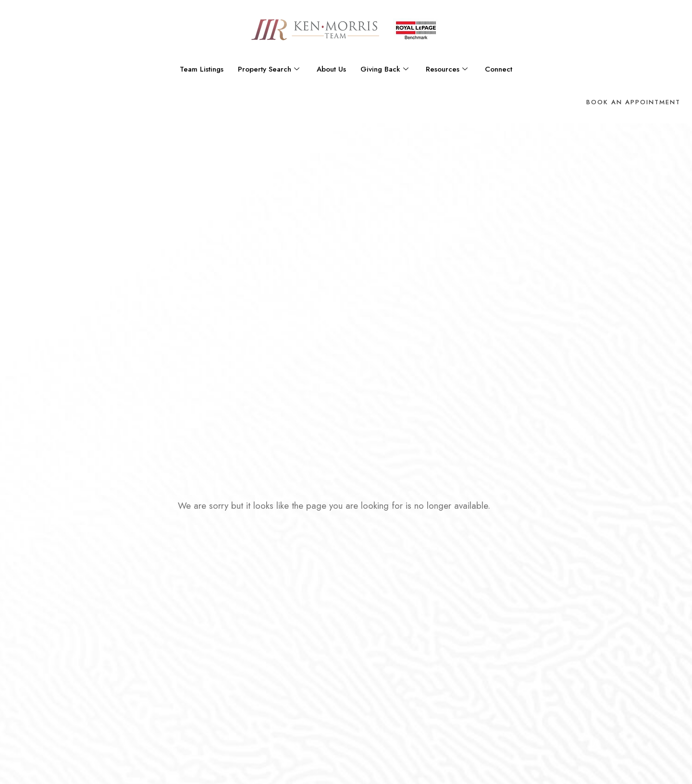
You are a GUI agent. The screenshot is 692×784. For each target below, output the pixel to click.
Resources (447, 69)
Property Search (269, 69)
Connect (499, 69)
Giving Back (384, 69)
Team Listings (202, 69)
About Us (331, 69)
